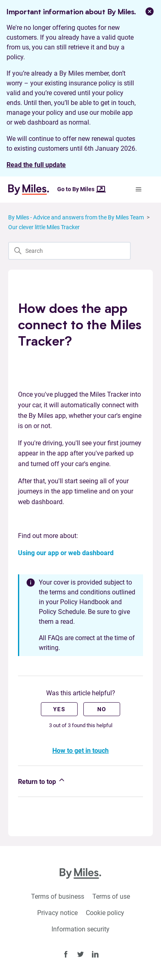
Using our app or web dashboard (66, 553)
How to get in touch (80, 751)
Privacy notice (57, 913)
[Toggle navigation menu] (138, 190)
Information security (80, 929)
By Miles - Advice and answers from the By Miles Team (76, 217)
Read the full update (36, 165)
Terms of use (111, 896)
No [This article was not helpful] (102, 709)
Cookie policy (105, 913)
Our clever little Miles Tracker (44, 227)
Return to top (42, 781)
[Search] (69, 251)
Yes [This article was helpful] (59, 709)
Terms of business (58, 896)
